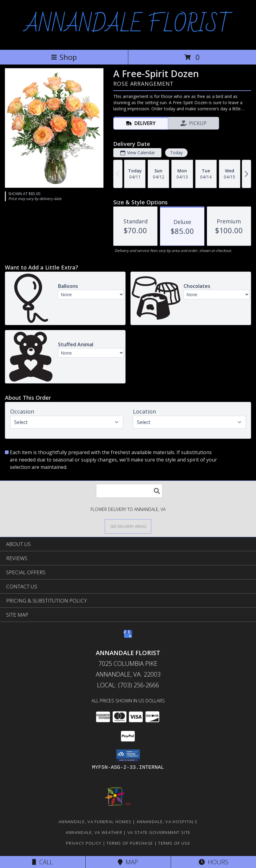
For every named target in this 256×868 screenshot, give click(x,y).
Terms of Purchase (130, 843)
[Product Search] (129, 491)
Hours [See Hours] (213, 862)
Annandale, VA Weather (94, 832)
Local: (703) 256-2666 (128, 685)
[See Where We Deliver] (128, 526)
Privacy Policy (84, 843)
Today (176, 153)
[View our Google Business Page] (128, 637)
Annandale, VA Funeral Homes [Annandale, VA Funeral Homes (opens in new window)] (95, 822)
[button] (128, 756)
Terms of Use (174, 843)
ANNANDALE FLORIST (128, 24)
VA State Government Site (159, 832)
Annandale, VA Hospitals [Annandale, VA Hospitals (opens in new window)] (167, 822)
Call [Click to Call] (43, 862)
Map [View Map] (128, 862)
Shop (64, 57)
